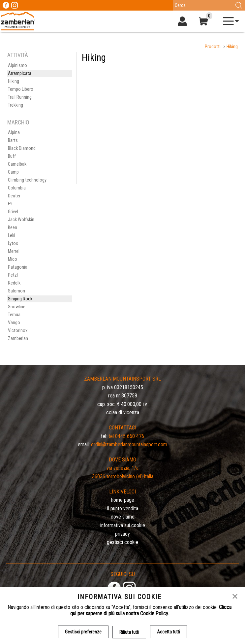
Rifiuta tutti (129, 632)
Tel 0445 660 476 (126, 436)
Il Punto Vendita (123, 508)
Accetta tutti (168, 632)
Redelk (14, 283)
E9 (10, 204)
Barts (13, 140)
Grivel (13, 212)
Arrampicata (20, 73)
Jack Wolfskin (21, 220)
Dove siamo (123, 517)
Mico (13, 259)
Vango (14, 323)
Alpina (14, 133)
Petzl (13, 275)
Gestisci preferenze (83, 632)
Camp (13, 172)
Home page (123, 500)
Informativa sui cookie (123, 525)
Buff (12, 156)
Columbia (17, 188)
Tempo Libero (21, 89)
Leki (12, 236)
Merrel (14, 251)
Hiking (232, 47)
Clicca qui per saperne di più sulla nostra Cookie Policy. (151, 610)
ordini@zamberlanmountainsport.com (129, 444)
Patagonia (18, 267)
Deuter (14, 196)
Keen (13, 228)
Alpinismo (17, 66)
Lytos (13, 243)
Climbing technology (27, 180)
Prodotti (213, 47)
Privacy (122, 534)
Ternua (14, 315)
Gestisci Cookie (122, 542)
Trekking (15, 105)
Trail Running (20, 97)
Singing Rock (20, 299)
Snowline (17, 307)
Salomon (16, 291)
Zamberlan (18, 339)
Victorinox (18, 331)
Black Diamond (22, 148)
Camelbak (17, 164)
